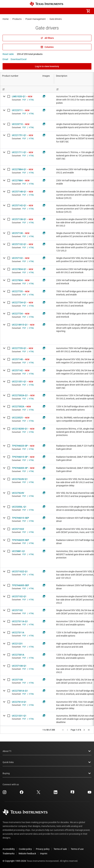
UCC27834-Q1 (19, 269)
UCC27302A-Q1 (20, 395)
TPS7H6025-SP (20, 446)
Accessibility (9, 849)
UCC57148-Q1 (19, 192)
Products (17, 19)
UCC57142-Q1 (19, 205)
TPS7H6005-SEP (20, 585)
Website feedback (27, 854)
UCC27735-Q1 (19, 348)
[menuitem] (61, 11)
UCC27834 (17, 280)
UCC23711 (17, 110)
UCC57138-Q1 (19, 219)
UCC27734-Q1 (19, 302)
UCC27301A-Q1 (20, 691)
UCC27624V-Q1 (20, 479)
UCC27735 (17, 291)
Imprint (44, 854)
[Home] (46, 4)
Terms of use (77, 849)
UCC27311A (18, 632)
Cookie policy (25, 849)
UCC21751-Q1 (19, 135)
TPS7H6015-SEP (20, 518)
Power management (36, 19)
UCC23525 (17, 418)
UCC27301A (18, 655)
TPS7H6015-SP (20, 457)
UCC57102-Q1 (19, 596)
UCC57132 (17, 258)
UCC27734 (17, 314)
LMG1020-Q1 (19, 96)
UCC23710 (17, 124)
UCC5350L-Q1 (19, 507)
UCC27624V (18, 493)
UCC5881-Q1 (19, 551)
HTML (31, 100)
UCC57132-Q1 (19, 244)
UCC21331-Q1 (19, 716)
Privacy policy (43, 849)
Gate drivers (56, 19)
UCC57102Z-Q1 (20, 571)
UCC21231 (17, 644)
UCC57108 (17, 680)
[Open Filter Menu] (20, 89)
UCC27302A (18, 406)
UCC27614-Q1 (19, 702)
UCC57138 (17, 233)
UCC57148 (17, 359)
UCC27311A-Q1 (20, 621)
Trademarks (9, 854)
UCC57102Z (18, 529)
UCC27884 (17, 180)
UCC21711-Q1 (19, 152)
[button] (6, 11)
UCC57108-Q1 (19, 666)
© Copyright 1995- (14, 861)
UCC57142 (17, 370)
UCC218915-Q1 (20, 325)
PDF (24, 100)
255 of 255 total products (30, 54)
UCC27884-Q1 (19, 169)
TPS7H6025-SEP (20, 540)
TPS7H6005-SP (20, 468)
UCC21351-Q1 (19, 382)
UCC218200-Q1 (20, 429)
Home (6, 19)
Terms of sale (60, 849)
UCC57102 (17, 610)
